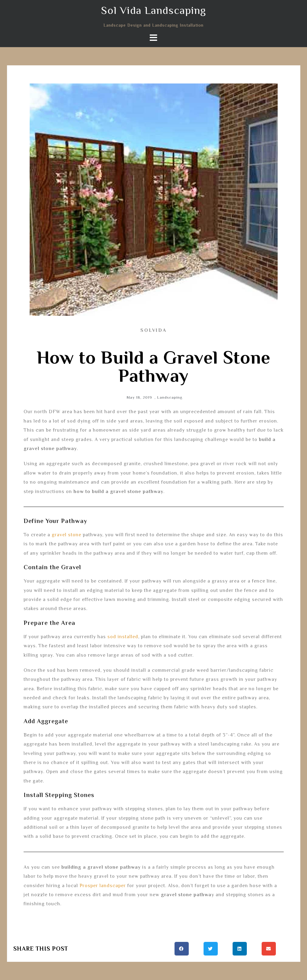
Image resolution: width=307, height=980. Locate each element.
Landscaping (170, 397)
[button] (182, 949)
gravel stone (67, 535)
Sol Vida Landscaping (153, 10)
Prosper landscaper (103, 886)
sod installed (123, 637)
